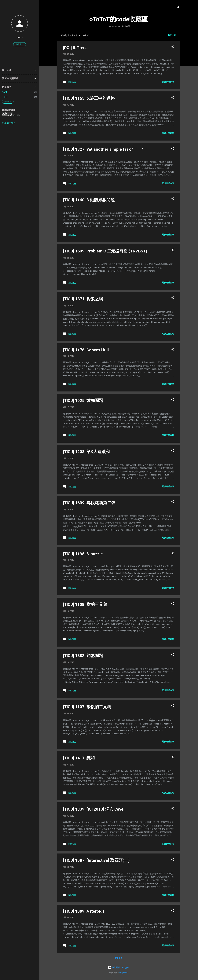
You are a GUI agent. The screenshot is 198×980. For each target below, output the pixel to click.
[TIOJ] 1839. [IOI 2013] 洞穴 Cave (93, 809)
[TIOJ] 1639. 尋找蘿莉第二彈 (89, 503)
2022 (5, 92)
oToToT (20, 37)
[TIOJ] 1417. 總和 (79, 758)
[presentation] (142, 172)
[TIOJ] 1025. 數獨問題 (83, 400)
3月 (6, 97)
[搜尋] (178, 7)
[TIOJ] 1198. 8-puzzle (83, 554)
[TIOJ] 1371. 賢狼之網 (83, 299)
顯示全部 (172, 35)
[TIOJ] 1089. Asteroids (84, 911)
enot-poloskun (124, 973)
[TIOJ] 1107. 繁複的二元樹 (87, 707)
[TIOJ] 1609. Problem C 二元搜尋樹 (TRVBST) (105, 251)
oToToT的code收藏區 (119, 19)
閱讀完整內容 (168, 82)
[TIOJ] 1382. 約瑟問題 (83, 656)
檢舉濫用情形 (9, 123)
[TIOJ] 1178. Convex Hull (86, 350)
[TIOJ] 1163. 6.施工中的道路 (89, 98)
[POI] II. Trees (75, 48)
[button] (173, 47)
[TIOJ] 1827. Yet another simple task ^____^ (103, 149)
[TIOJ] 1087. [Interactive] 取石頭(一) (96, 860)
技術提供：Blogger (119, 967)
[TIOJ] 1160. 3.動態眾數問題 (89, 200)
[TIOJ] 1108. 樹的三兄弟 (85, 604)
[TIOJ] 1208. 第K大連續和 (86, 452)
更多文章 (119, 958)
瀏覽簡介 (20, 44)
